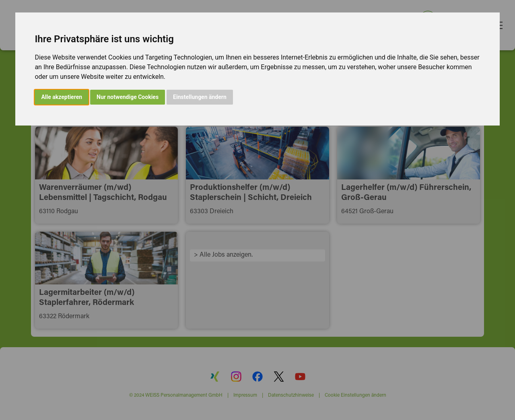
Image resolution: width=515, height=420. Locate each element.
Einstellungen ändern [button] (200, 97)
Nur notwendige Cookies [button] (128, 97)
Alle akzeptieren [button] (62, 97)
